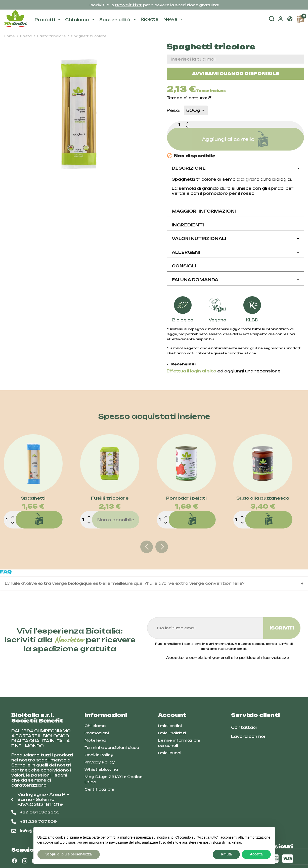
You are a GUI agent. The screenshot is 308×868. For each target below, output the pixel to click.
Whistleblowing (101, 769)
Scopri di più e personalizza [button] (69, 854)
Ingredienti (236, 225)
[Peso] (196, 110)
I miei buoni (170, 753)
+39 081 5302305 (35, 812)
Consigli (236, 266)
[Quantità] (179, 124)
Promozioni (97, 733)
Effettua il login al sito (191, 371)
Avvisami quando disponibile (235, 74)
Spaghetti (33, 498)
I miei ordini (170, 726)
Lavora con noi (248, 736)
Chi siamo (95, 726)
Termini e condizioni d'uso (112, 748)
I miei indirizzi (172, 733)
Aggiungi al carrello (235, 139)
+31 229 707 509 (34, 822)
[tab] (236, 168)
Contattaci (244, 727)
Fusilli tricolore (110, 498)
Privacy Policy (100, 762)
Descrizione (236, 168)
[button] (290, 19)
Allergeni (236, 252)
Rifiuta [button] (226, 854)
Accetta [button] (256, 854)
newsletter (129, 5)
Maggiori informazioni (236, 211)
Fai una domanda (236, 280)
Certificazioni (99, 789)
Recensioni (183, 364)
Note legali (96, 740)
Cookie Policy (99, 755)
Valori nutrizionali (236, 238)
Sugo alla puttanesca (263, 498)
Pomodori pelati (186, 498)
